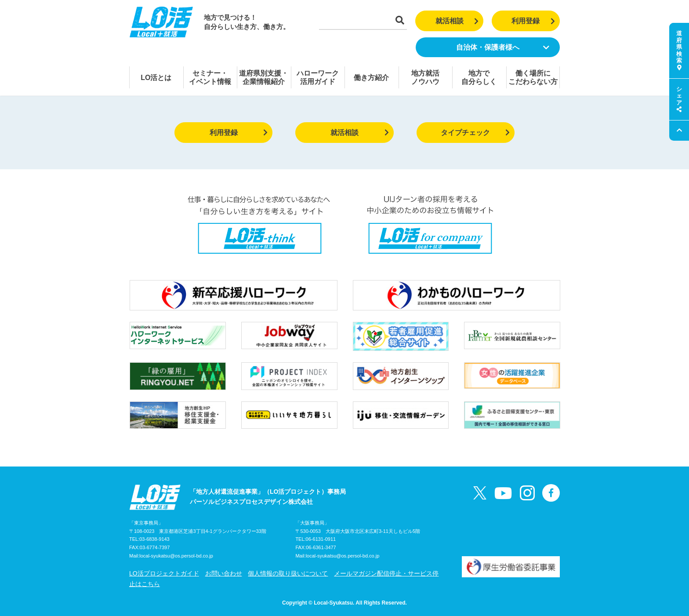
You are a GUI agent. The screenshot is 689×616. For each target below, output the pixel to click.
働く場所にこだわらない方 (533, 77)
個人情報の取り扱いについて (288, 573)
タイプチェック (475, 133)
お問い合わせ (224, 573)
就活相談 (457, 21)
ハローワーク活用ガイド (318, 77)
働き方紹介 (371, 78)
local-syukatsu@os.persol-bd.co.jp (176, 556)
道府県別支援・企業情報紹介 (264, 77)
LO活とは (156, 78)
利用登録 (533, 21)
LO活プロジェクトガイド (164, 573)
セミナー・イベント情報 (210, 77)
